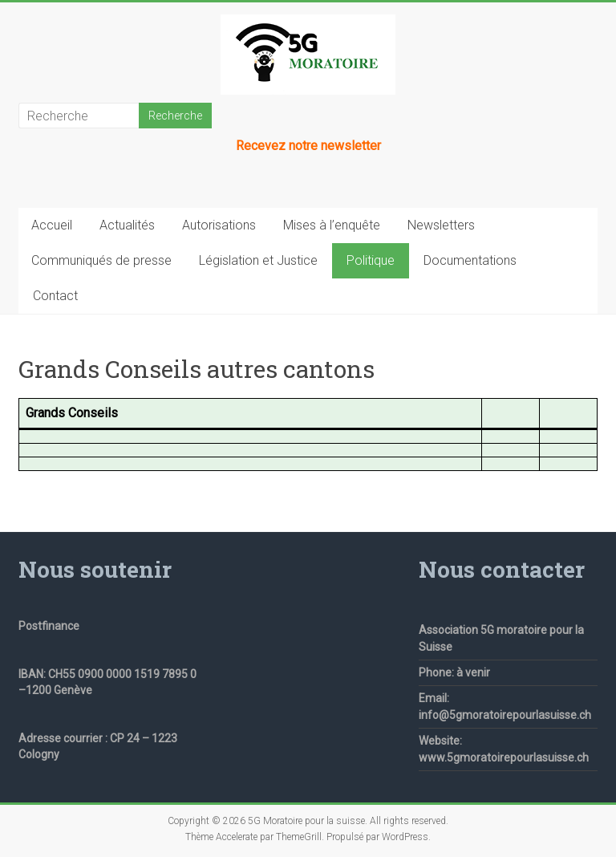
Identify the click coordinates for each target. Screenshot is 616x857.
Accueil (52, 225)
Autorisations (219, 225)
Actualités (127, 225)
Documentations (470, 260)
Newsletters (441, 225)
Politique (371, 260)
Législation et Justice (258, 260)
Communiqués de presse (101, 260)
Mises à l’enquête (332, 225)
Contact (55, 296)
